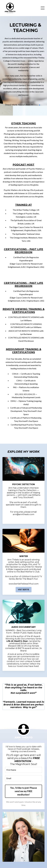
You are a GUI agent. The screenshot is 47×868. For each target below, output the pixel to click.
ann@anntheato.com (23, 514)
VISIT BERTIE (24, 590)
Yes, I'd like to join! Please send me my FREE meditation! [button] (23, 791)
